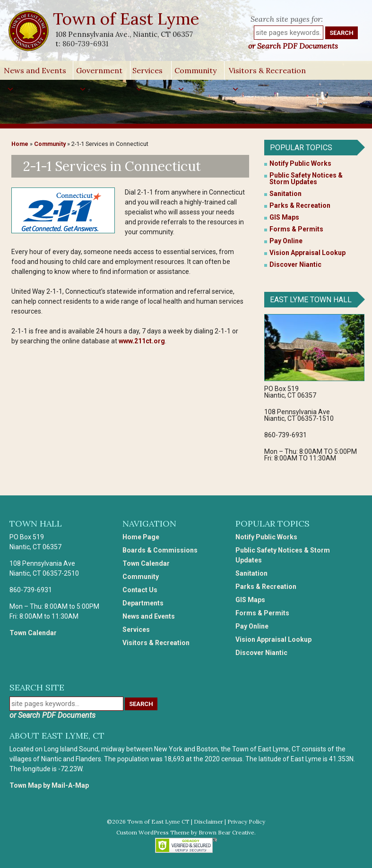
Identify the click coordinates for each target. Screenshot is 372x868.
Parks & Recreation (300, 205)
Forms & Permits (296, 229)
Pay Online (286, 241)
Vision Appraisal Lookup (307, 253)
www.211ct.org (142, 341)
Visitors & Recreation (267, 73)
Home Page (141, 537)
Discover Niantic (295, 264)
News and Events (35, 73)
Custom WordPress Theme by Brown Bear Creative (185, 832)
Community (195, 73)
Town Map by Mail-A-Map (49, 785)
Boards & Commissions (160, 550)
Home (20, 144)
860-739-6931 (85, 44)
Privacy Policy (246, 821)
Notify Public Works (300, 163)
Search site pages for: (287, 19)
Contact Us (140, 590)
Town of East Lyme (127, 19)
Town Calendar (33, 633)
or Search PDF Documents (293, 46)
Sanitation (285, 194)
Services (147, 73)
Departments (143, 603)
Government (99, 73)
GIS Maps (284, 217)
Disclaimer (208, 821)
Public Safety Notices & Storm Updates (306, 179)
